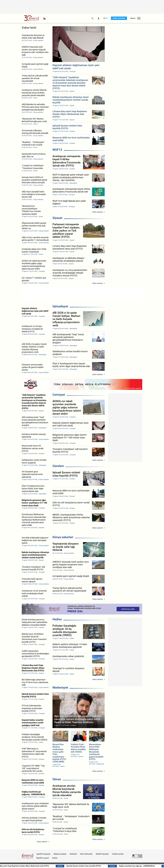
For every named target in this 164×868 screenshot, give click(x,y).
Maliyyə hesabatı (60, 854)
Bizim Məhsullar (86, 854)
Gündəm (58, 466)
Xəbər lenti (29, 28)
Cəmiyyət (59, 395)
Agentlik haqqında (43, 854)
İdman (57, 779)
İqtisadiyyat (60, 306)
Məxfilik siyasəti (43, 858)
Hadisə (57, 619)
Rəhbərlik (73, 854)
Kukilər (55, 858)
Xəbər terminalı (119, 18)
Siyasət (57, 218)
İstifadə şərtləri (118, 854)
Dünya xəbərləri (63, 537)
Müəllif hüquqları (102, 854)
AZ (104, 18)
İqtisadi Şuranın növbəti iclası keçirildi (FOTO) (100, 866)
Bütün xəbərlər (98, 212)
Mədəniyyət (60, 688)
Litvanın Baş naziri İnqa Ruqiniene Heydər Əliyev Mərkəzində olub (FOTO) (38, 866)
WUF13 (57, 150)
